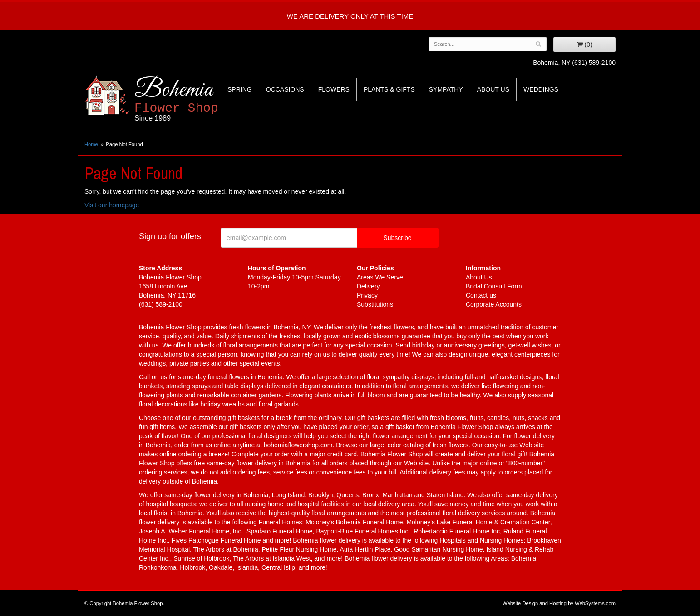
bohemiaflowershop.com (298, 445)
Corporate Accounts (494, 304)
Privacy (367, 295)
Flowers (334, 89)
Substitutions (375, 304)
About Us (493, 89)
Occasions (285, 89)
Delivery (368, 286)
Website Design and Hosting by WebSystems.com (559, 603)
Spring (240, 89)
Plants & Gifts (389, 89)
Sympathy (446, 89)
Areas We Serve (380, 277)
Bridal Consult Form (494, 286)
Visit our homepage (112, 205)
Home (91, 144)
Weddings (541, 89)
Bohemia (199, 99)
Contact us (481, 295)
